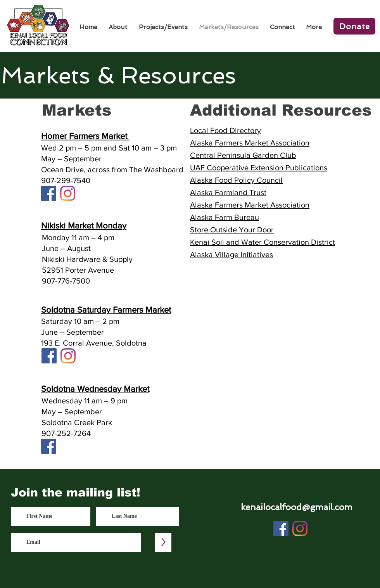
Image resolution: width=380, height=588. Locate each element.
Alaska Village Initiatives (231, 254)
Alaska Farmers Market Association (250, 143)
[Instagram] (68, 193)
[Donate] (354, 26)
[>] (163, 542)
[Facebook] (49, 193)
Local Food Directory (225, 130)
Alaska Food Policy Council (236, 180)
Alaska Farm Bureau (225, 217)
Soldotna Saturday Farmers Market (106, 310)
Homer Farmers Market (85, 136)
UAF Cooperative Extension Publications (259, 168)
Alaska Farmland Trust (228, 192)
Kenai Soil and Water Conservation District (263, 242)
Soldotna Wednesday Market (95, 389)
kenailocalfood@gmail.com (297, 507)
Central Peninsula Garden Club (243, 155)
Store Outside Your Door (232, 230)
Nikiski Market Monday (84, 226)
